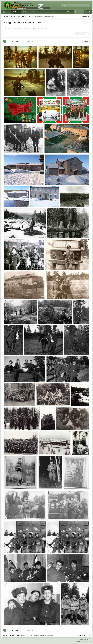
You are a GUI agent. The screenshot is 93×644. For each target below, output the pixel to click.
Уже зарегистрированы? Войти (63, 12)
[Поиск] (71, 5)
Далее (17, 41)
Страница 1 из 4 (29, 41)
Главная (7, 12)
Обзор (17, 12)
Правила (27, 12)
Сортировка (85, 41)
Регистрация (79, 12)
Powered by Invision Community (84, 641)
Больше (37, 12)
